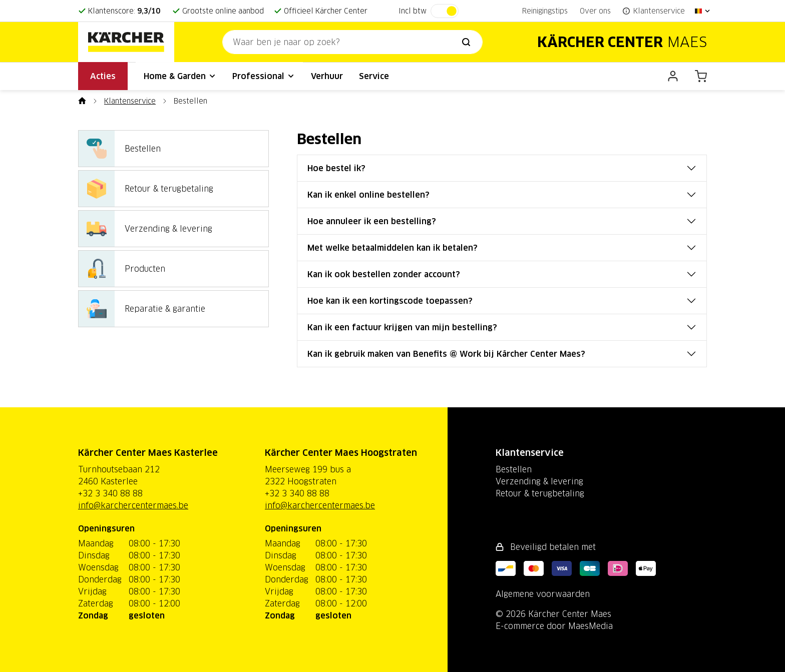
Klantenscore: (124, 11)
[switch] (445, 11)
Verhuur (327, 76)
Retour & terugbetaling (146, 189)
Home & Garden (180, 76)
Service (374, 76)
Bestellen (120, 149)
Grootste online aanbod (223, 11)
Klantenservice (130, 101)
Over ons (595, 11)
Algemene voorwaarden (543, 594)
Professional (264, 76)
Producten (122, 269)
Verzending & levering (145, 229)
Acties (103, 76)
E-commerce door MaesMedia (554, 626)
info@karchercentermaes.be (133, 505)
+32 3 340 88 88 (110, 493)
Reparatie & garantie (142, 309)
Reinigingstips (545, 11)
